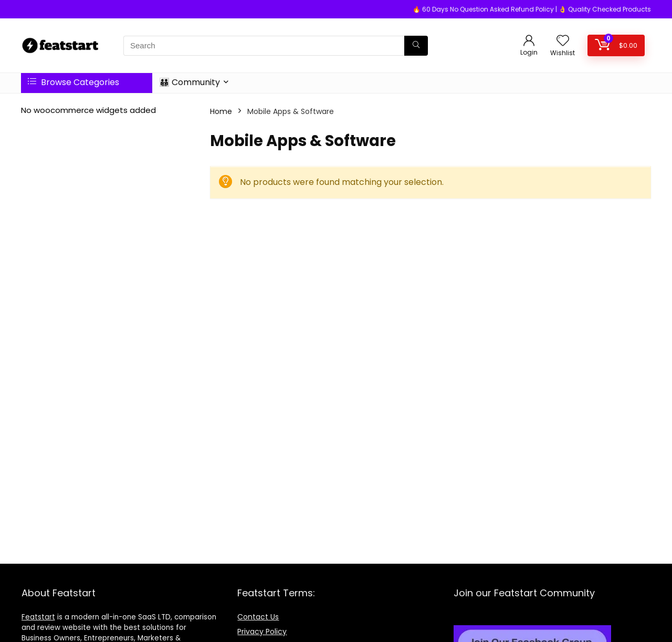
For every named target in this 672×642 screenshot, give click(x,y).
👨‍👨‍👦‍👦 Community (190, 82)
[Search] (416, 46)
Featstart (38, 617)
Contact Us (258, 617)
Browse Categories (73, 82)
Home (221, 111)
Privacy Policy (262, 631)
